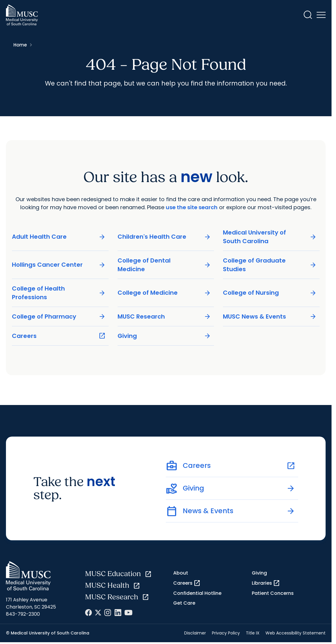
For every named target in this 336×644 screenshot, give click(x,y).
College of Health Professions (59, 292)
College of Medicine (164, 293)
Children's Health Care (164, 237)
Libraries (266, 583)
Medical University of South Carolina (270, 236)
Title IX (253, 633)
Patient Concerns (273, 593)
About (181, 573)
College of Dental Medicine (164, 264)
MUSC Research (164, 316)
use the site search (192, 207)
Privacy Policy (226, 633)
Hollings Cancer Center (59, 265)
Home (20, 45)
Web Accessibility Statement (296, 633)
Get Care (184, 603)
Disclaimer (195, 633)
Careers (59, 336)
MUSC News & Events (270, 316)
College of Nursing (270, 293)
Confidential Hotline (197, 593)
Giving (164, 336)
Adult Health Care (59, 237)
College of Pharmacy (59, 316)
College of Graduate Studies (270, 264)
